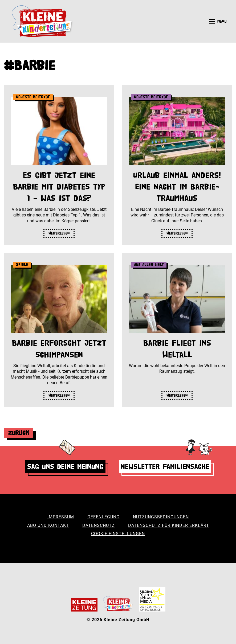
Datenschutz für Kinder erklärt (169, 525)
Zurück (19, 433)
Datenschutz (99, 525)
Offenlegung (103, 517)
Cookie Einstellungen (118, 534)
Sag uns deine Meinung (65, 467)
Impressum (61, 517)
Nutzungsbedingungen (161, 517)
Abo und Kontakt (48, 525)
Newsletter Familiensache (165, 467)
